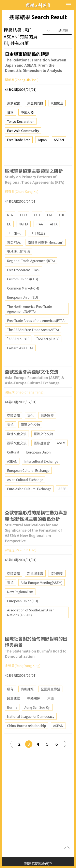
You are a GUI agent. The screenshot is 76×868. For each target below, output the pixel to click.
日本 (10, 114)
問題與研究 (38, 5)
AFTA (54, 235)
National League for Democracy (31, 728)
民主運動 (14, 709)
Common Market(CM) (23, 300)
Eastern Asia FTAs (20, 359)
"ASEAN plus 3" (48, 350)
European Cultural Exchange (28, 482)
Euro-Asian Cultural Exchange (29, 500)
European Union (38, 464)
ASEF (62, 500)
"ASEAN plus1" (18, 350)
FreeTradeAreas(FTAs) (23, 281)
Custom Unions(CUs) (23, 290)
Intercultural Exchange (41, 473)
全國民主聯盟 (50, 700)
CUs (37, 226)
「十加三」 (39, 245)
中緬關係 (34, 709)
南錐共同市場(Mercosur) (45, 254)
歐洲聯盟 (47, 427)
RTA (10, 226)
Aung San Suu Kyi (37, 719)
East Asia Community (23, 133)
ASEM (61, 454)
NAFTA (23, 235)
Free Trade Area (19, 142)
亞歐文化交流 (17, 454)
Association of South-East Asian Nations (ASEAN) (31, 624)
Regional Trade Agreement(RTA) (31, 272)
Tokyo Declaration (21, 124)
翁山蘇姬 (27, 700)
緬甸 (10, 700)
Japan (42, 142)
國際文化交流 (30, 436)
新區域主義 (35, 585)
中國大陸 (27, 114)
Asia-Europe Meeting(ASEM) (42, 594)
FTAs (23, 226)
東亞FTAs (14, 254)
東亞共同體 (35, 105)
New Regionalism (20, 603)
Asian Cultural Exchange (25, 491)
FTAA (39, 235)
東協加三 (57, 105)
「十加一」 (15, 245)
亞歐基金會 (42, 454)
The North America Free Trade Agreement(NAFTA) (29, 320)
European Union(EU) (23, 309)
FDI (62, 226)
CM (50, 226)
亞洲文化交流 (43, 445)
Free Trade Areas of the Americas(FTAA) (36, 332)
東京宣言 (14, 105)
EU (9, 235)
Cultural (13, 464)
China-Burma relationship (27, 737)
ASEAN (59, 142)
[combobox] (57, 31)
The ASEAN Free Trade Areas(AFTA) (33, 341)
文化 (30, 427)
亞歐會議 (14, 427)
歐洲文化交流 (17, 445)
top (67, 849)
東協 (10, 436)
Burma (12, 719)
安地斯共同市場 (18, 263)
